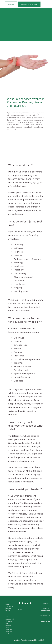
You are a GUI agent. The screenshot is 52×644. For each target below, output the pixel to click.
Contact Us (46, 621)
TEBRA (41, 640)
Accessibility (45, 616)
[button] (48, 4)
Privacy (45, 603)
